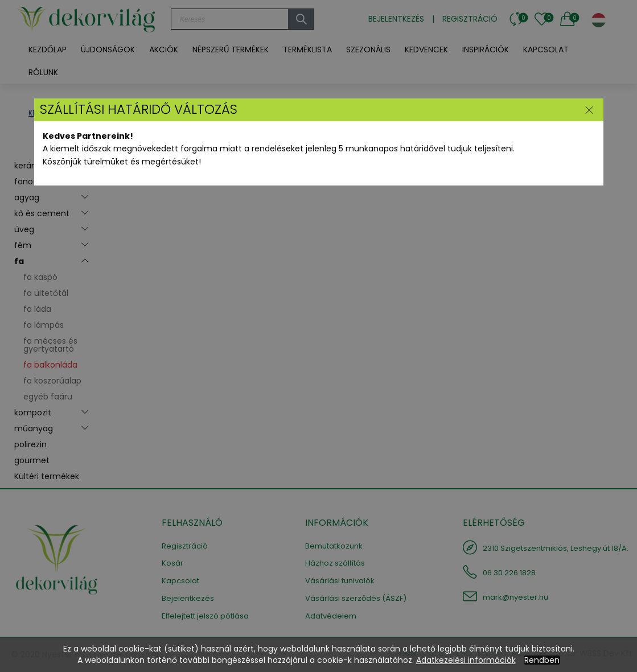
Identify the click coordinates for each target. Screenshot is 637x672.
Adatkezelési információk (466, 660)
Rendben (542, 660)
